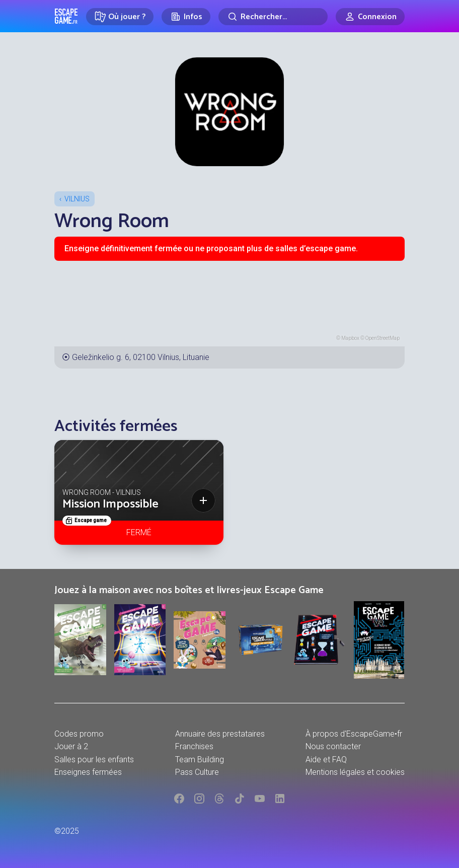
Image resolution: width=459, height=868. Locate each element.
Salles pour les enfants (94, 760)
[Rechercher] (273, 17)
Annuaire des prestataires (220, 734)
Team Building (200, 760)
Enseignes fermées (88, 772)
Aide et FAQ (326, 760)
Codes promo (79, 734)
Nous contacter (333, 746)
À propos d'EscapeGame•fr (354, 734)
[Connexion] (370, 17)
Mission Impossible (110, 504)
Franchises (194, 746)
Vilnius (77, 199)
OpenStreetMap (382, 338)
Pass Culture (197, 772)
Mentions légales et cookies (355, 772)
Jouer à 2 (71, 746)
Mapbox (350, 338)
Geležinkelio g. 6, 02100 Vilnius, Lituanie (141, 357)
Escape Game (66, 16)
